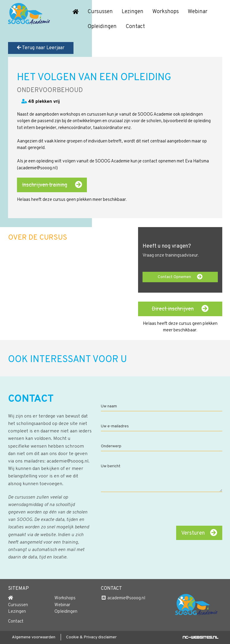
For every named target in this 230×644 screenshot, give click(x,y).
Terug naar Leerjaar (41, 48)
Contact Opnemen (180, 277)
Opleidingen (102, 27)
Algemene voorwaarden (34, 637)
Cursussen (100, 12)
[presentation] (177, 510)
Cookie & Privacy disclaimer (91, 637)
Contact (135, 27)
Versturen (199, 533)
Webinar (198, 12)
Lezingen (133, 12)
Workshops (166, 12)
